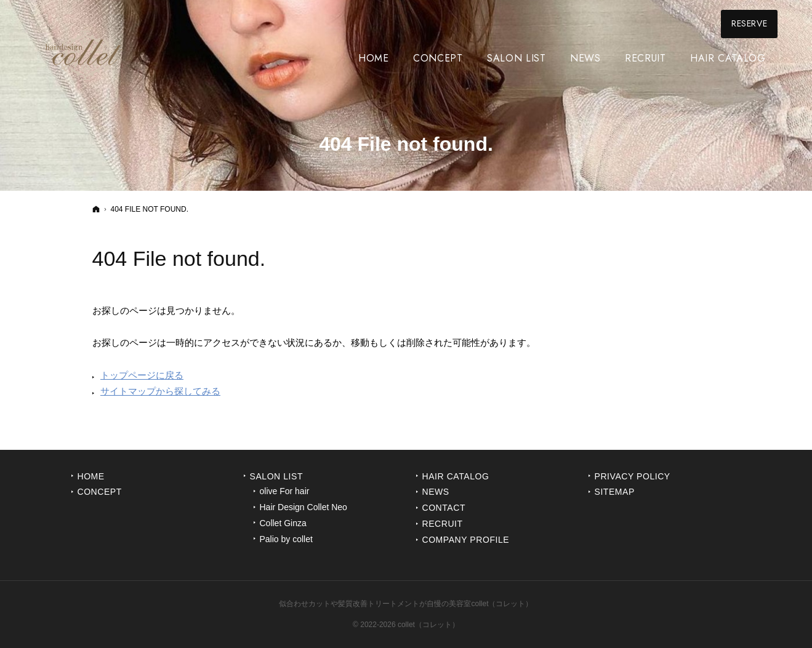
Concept (100, 492)
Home (91, 476)
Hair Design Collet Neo (303, 507)
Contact (444, 508)
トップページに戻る (142, 375)
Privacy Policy (633, 476)
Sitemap (615, 492)
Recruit (443, 524)
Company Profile (466, 540)
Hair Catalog (456, 476)
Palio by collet (286, 539)
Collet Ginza (283, 523)
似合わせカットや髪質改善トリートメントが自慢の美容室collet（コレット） (406, 604)
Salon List (277, 476)
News (436, 492)
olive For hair (285, 491)
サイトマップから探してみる (160, 391)
